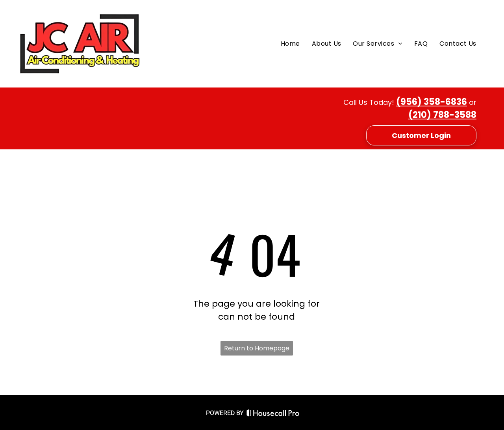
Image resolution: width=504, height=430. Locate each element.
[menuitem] (290, 44)
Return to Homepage (257, 348)
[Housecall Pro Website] (273, 414)
